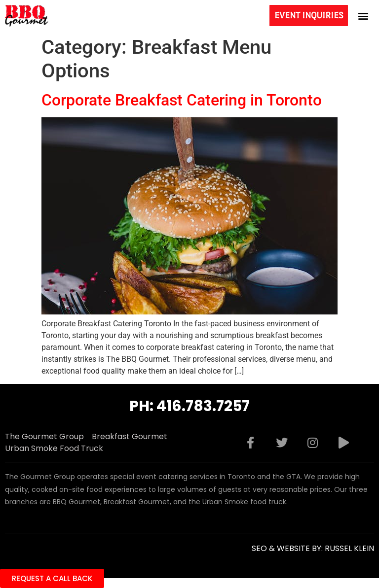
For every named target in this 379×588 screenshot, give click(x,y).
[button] (363, 16)
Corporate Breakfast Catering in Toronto (182, 100)
